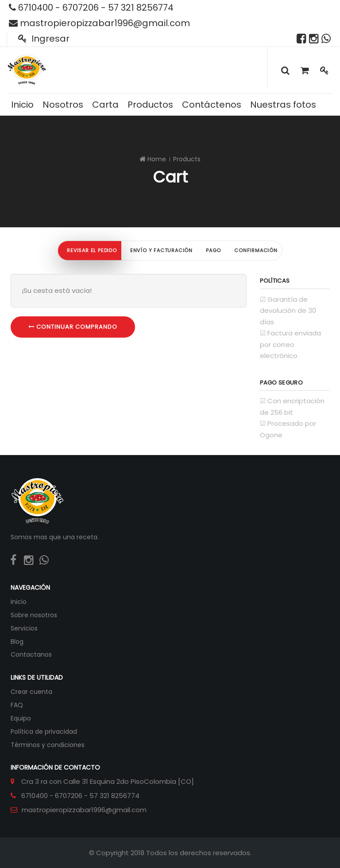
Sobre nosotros (34, 615)
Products (187, 159)
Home (157, 159)
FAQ (17, 705)
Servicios (24, 628)
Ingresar (44, 39)
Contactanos (31, 654)
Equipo (21, 718)
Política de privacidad (44, 732)
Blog (17, 642)
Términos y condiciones (48, 745)
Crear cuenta (31, 692)
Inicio (19, 602)
